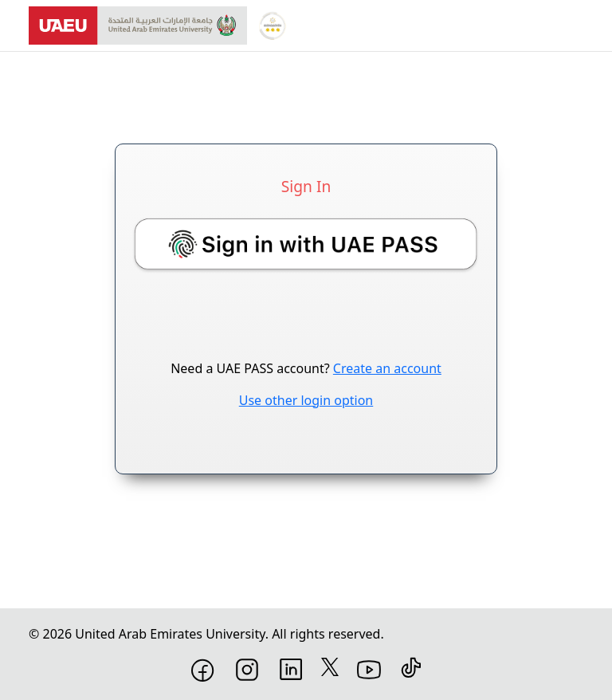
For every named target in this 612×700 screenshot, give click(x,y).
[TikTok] (411, 667)
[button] (306, 243)
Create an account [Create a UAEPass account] (387, 368)
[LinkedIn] (291, 668)
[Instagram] (247, 668)
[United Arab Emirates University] (138, 26)
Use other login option (306, 400)
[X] (330, 666)
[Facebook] (203, 669)
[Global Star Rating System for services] (272, 26)
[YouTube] (369, 668)
